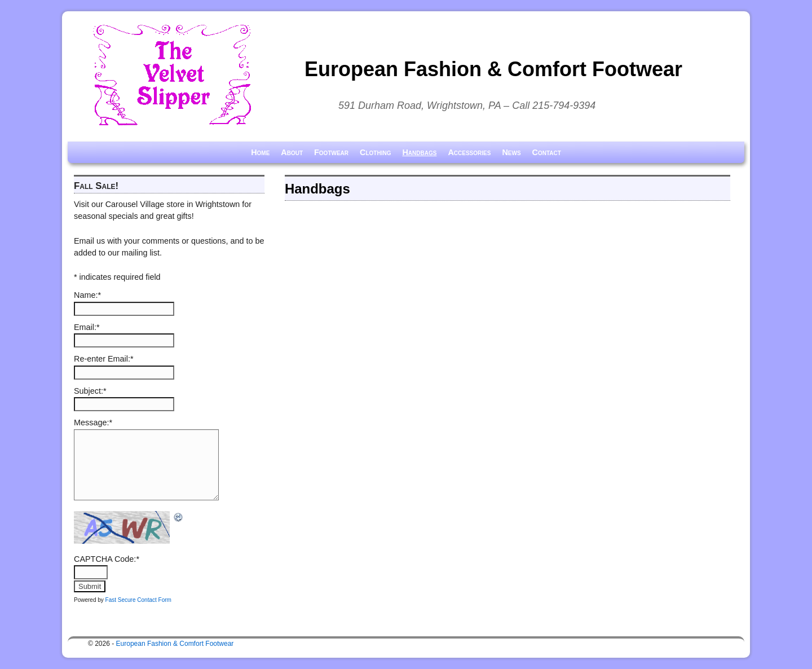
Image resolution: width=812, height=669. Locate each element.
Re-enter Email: (104, 359)
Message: (93, 422)
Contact (547, 152)
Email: (87, 327)
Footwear (331, 152)
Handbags (419, 152)
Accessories (469, 152)
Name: (87, 295)
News (511, 152)
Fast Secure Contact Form (138, 600)
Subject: (90, 391)
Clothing (375, 152)
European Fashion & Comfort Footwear (493, 69)
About (292, 152)
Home (260, 152)
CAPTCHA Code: (107, 559)
